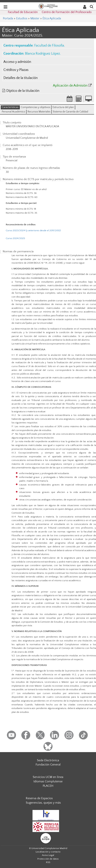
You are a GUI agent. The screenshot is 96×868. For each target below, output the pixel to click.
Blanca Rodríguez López (43, 54)
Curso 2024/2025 (15, 238)
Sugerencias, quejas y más (43, 803)
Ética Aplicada (52, 18)
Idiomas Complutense (48, 781)
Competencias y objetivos (35, 107)
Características (10, 107)
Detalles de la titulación (21, 78)
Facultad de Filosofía (49, 46)
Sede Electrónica (48, 760)
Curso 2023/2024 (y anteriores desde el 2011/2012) (33, 230)
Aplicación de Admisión (70, 86)
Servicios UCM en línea (48, 777)
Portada (8, 18)
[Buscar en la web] (92, 6)
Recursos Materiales (39, 112)
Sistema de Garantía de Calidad (70, 112)
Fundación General (48, 765)
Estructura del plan (63, 107)
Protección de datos (48, 859)
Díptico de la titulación (23, 91)
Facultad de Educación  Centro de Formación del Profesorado (50, 12)
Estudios (22, 18)
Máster (35, 18)
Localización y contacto (48, 852)
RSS (48, 862)
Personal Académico (13, 112)
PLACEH (48, 786)
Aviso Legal (48, 855)
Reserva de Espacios (39, 798)
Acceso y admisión (17, 62)
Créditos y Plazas (16, 70)
